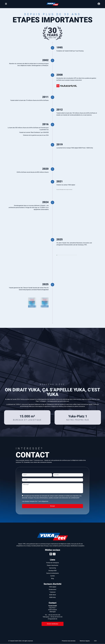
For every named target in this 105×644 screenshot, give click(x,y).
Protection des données (69, 640)
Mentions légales (85, 640)
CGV (95, 640)
